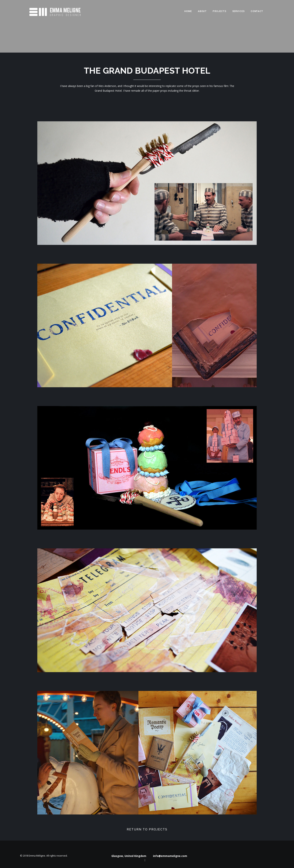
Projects (219, 11)
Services (238, 11)
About (202, 11)
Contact (257, 11)
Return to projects (147, 829)
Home (188, 11)
